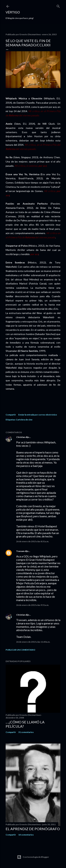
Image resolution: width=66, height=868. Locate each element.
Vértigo (13, 12)
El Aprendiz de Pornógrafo (33, 829)
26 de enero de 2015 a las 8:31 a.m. (33, 541)
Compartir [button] (11, 415)
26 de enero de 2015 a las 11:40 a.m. (33, 642)
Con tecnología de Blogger (33, 857)
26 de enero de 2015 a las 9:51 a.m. (33, 605)
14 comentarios (26, 835)
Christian (21, 437)
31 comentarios (26, 732)
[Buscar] (58, 6)
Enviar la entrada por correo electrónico (38, 415)
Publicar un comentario (20, 650)
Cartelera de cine (24, 420)
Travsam (20, 551)
